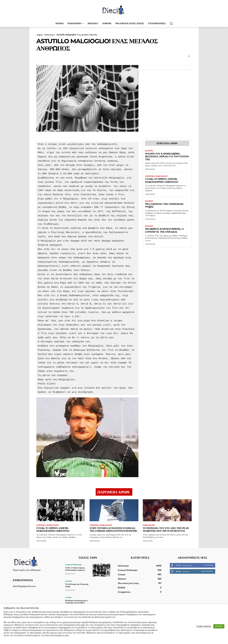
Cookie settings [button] (204, 626)
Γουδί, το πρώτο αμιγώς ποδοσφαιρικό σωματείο (162, 180)
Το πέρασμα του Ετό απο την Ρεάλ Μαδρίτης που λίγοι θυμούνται (166, 530)
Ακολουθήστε (207, 571)
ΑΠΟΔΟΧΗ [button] (219, 626)
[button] (171, 23)
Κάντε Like (209, 565)
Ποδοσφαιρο (50, 35)
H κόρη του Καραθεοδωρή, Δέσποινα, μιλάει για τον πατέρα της (167, 156)
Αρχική (39, 35)
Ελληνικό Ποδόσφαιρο (156, 176)
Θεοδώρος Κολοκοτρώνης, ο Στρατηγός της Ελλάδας (164, 230)
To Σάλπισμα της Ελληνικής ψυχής (164, 205)
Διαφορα (149, 151)
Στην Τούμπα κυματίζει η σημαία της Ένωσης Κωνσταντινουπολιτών (113, 530)
